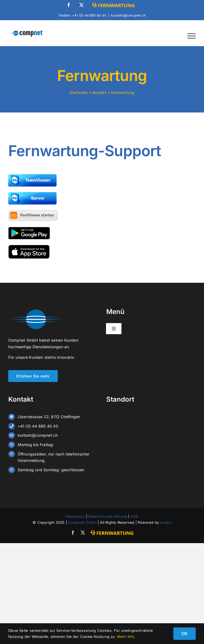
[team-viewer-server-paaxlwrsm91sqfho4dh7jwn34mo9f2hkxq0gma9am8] (32, 194)
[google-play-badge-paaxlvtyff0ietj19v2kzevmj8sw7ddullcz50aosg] (29, 229)
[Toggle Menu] (192, 36)
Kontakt (99, 92)
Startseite (79, 92)
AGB (135, 516)
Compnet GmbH (82, 522)
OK (185, 633)
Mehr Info (126, 637)
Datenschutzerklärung (108, 516)
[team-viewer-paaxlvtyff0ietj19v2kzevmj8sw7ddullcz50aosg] (32, 176)
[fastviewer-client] (33, 212)
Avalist (166, 522)
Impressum (75, 516)
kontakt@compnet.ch (128, 15)
